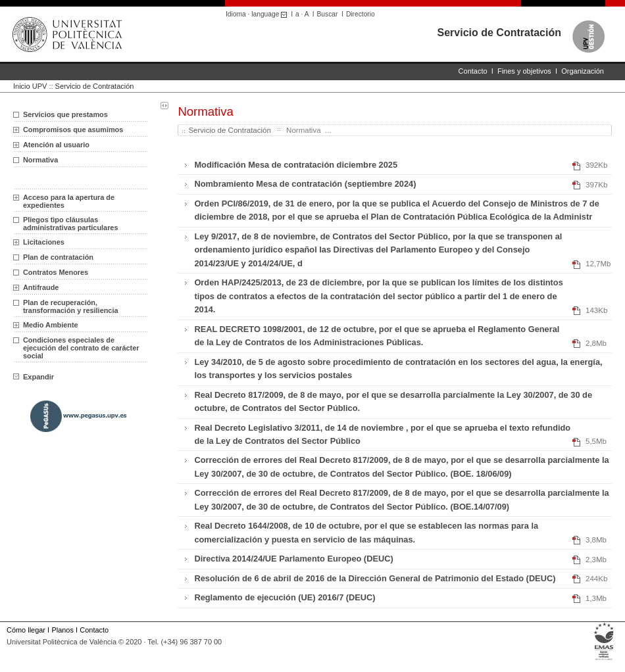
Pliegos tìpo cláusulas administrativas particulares (70, 224)
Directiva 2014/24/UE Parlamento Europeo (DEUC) (293, 559)
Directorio (361, 14)
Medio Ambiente (51, 325)
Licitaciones (44, 242)
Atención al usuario (56, 145)
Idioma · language (258, 14)
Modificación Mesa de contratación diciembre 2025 (296, 165)
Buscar (328, 14)
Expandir (34, 377)
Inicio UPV (30, 86)
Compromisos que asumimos (73, 130)
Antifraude (41, 287)
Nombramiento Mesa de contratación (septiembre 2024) (305, 184)
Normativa (40, 160)
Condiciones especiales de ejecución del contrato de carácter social (81, 348)
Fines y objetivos (524, 71)
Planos (62, 630)
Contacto (473, 71)
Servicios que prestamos (65, 114)
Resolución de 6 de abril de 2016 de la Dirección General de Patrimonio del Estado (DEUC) (375, 578)
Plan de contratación (58, 257)
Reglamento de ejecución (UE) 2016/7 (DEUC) (285, 597)
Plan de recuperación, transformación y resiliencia (70, 306)
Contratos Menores (56, 272)
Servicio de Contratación (500, 33)
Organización (583, 71)
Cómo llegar (26, 630)
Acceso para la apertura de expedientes (69, 201)
